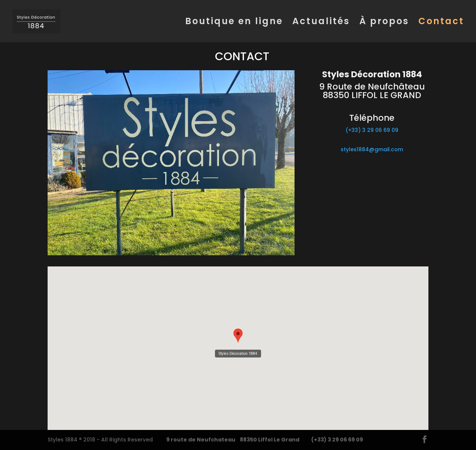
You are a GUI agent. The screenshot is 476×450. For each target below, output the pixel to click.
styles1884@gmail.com (372, 149)
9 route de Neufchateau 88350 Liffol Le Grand (233, 440)
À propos (384, 23)
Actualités (321, 23)
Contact (441, 23)
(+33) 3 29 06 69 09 (372, 130)
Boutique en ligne (234, 23)
